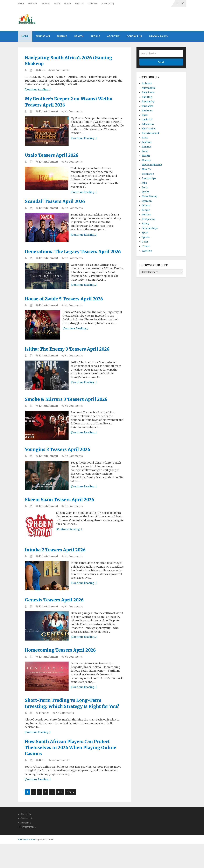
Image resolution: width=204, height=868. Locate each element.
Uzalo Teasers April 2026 (54, 157)
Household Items (152, 165)
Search (161, 62)
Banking (147, 97)
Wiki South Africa (26, 863)
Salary (146, 224)
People (67, 3)
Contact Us (93, 3)
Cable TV (147, 119)
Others (146, 205)
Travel (146, 246)
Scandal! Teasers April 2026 (58, 204)
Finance (46, 3)
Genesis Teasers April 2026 (57, 613)
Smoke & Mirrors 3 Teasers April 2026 (70, 410)
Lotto (145, 187)
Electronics (149, 129)
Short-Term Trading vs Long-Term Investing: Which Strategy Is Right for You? (70, 721)
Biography (148, 101)
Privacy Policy (108, 3)
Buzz (42, 71)
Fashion (147, 142)
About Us (79, 3)
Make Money (149, 196)
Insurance (148, 174)
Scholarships (150, 228)
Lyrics (146, 192)
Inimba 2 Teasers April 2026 (58, 562)
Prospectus (149, 219)
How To (146, 169)
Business (147, 110)
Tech (145, 242)
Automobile (149, 88)
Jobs (144, 183)
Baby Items (148, 92)
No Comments (61, 71)
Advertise (26, 846)
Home (21, 3)
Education (33, 3)
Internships (149, 178)
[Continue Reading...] (38, 91)
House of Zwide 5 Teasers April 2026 (67, 309)
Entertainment (49, 114)
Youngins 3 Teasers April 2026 (61, 461)
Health (57, 3)
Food (145, 151)
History (146, 160)
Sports (146, 237)
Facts (145, 138)
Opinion (147, 201)
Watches (147, 251)
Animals (147, 83)
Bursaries (148, 106)
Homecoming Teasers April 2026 (64, 664)
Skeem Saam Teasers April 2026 (63, 512)
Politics (146, 214)
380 (60, 815)
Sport (145, 233)
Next (70, 815)
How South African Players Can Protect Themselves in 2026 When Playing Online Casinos (71, 770)
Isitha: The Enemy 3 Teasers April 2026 (71, 360)
